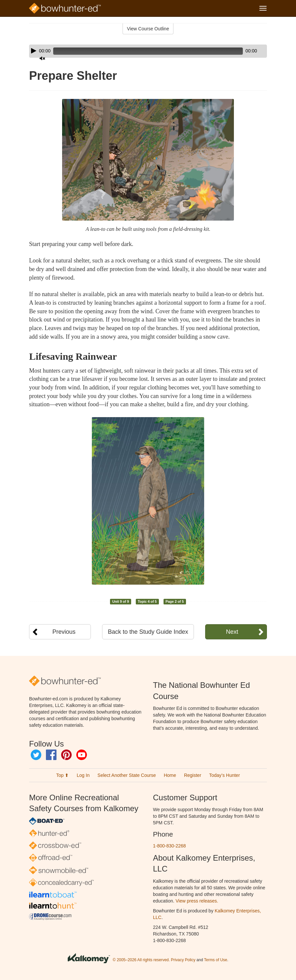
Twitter (36, 755)
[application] (148, 51)
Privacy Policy (183, 960)
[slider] (139, 51)
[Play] (34, 51)
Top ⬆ (62, 775)
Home (170, 775)
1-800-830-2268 (169, 846)
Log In (83, 775)
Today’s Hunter (224, 775)
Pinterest (66, 755)
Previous (64, 632)
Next (232, 632)
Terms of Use (216, 960)
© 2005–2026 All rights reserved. (141, 960)
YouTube (82, 755)
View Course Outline (148, 29)
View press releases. (197, 901)
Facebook (51, 755)
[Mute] (243, 51)
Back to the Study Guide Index (148, 632)
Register (193, 775)
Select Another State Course (127, 775)
